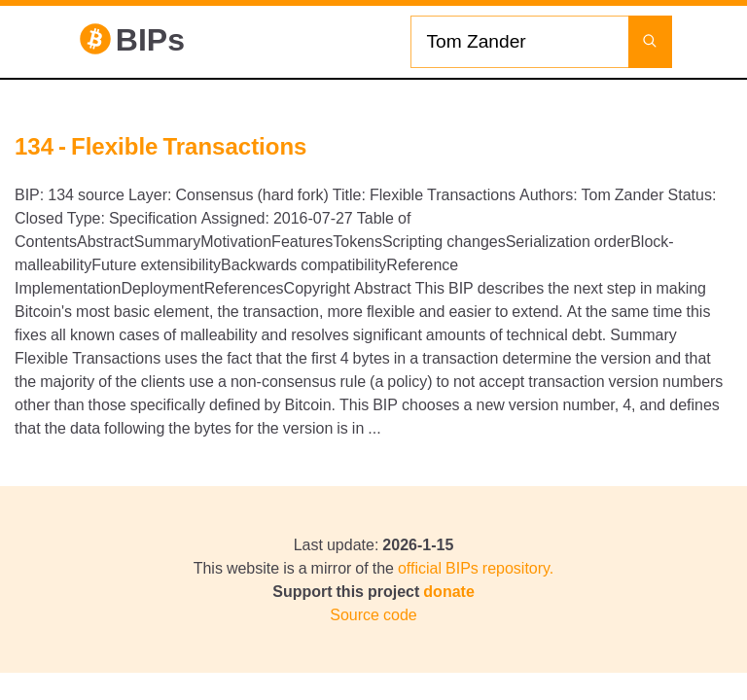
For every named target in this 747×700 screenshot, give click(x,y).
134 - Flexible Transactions (160, 146)
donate (448, 591)
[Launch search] (650, 42)
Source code (373, 614)
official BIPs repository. (476, 568)
